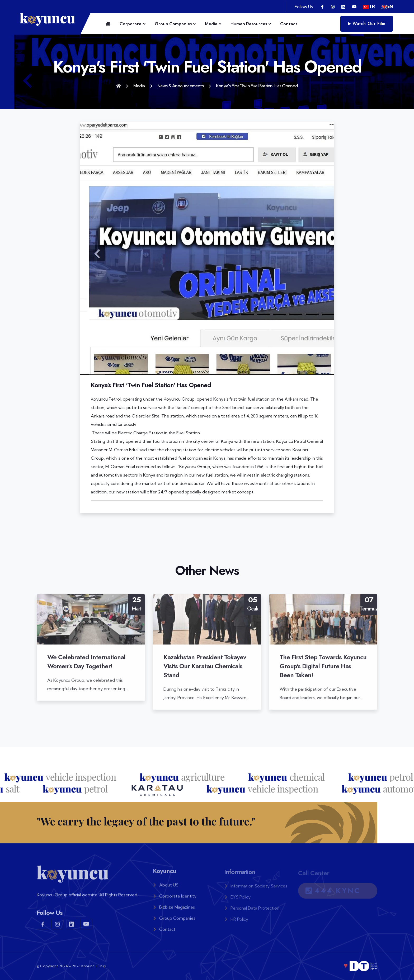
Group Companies (173, 24)
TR (369, 6)
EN (387, 6)
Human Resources (249, 24)
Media (211, 24)
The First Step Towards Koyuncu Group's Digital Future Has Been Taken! (323, 670)
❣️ (360, 966)
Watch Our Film (367, 24)
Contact (289, 24)
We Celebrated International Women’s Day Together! (86, 665)
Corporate (131, 24)
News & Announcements (180, 86)
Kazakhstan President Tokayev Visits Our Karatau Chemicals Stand (205, 670)
